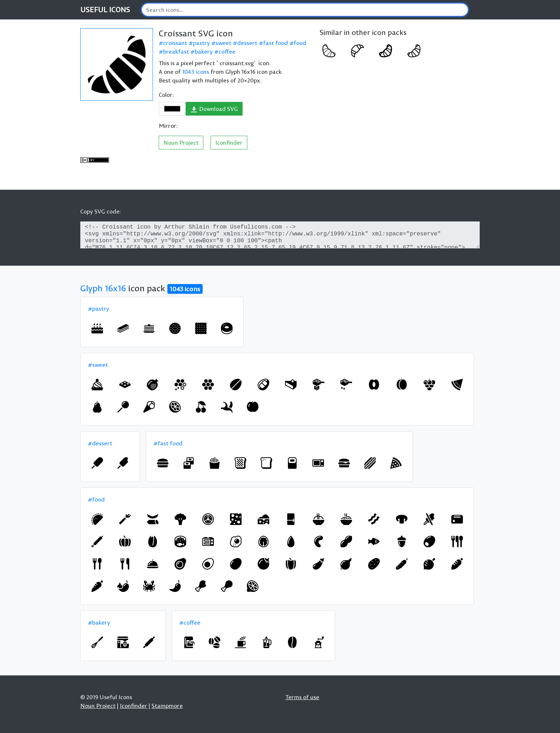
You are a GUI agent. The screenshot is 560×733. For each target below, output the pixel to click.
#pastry (98, 309)
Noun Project (181, 143)
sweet (223, 43)
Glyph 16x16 (103, 288)
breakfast (176, 51)
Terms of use (302, 697)
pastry (201, 43)
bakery (204, 51)
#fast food (168, 443)
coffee (227, 51)
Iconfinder (229, 143)
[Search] (305, 10)
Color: (166, 95)
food (300, 43)
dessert (247, 43)
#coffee (190, 622)
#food (96, 499)
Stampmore (167, 706)
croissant (175, 43)
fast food (276, 43)
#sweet (98, 365)
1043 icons (196, 72)
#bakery (99, 622)
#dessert (100, 443)
